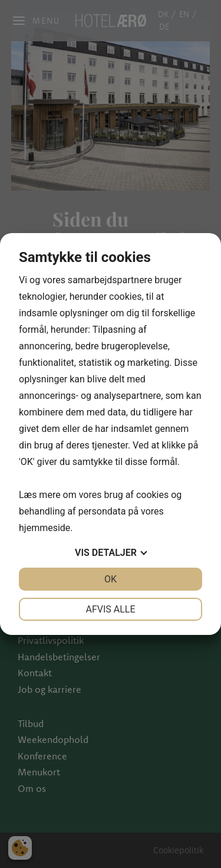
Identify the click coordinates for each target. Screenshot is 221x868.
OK (111, 579)
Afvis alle (110, 609)
